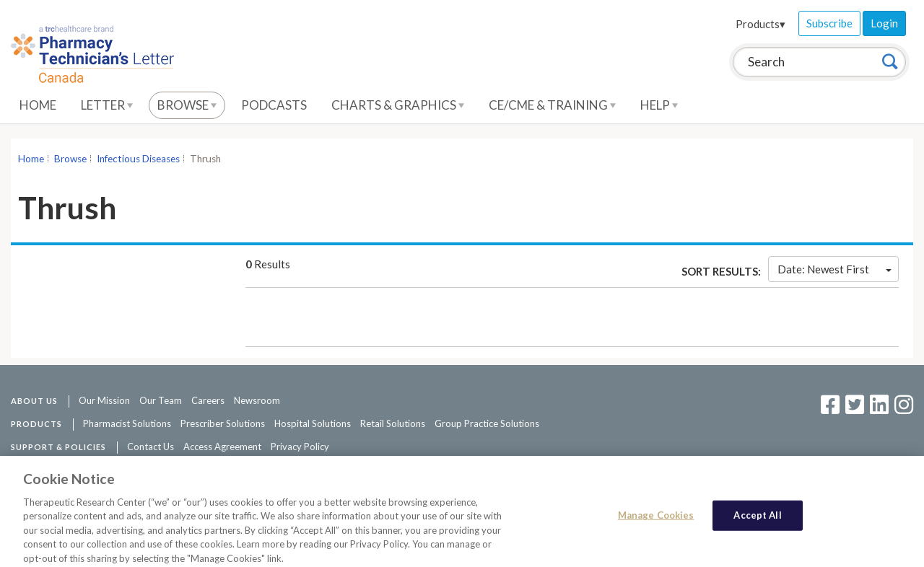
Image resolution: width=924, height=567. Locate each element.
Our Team (161, 400)
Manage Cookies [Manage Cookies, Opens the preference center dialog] (656, 521)
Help (659, 105)
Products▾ (760, 24)
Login (884, 23)
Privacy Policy (300, 447)
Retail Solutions (393, 423)
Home (38, 105)
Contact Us (151, 447)
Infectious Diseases (138, 159)
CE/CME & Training (552, 105)
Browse (187, 105)
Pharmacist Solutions (127, 423)
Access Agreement (222, 447)
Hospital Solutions (313, 423)
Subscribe (829, 23)
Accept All (757, 521)
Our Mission (104, 400)
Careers (208, 400)
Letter (107, 105)
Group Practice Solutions (487, 423)
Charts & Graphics (398, 105)
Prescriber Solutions (223, 423)
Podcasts (274, 105)
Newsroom (257, 400)
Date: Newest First (834, 269)
